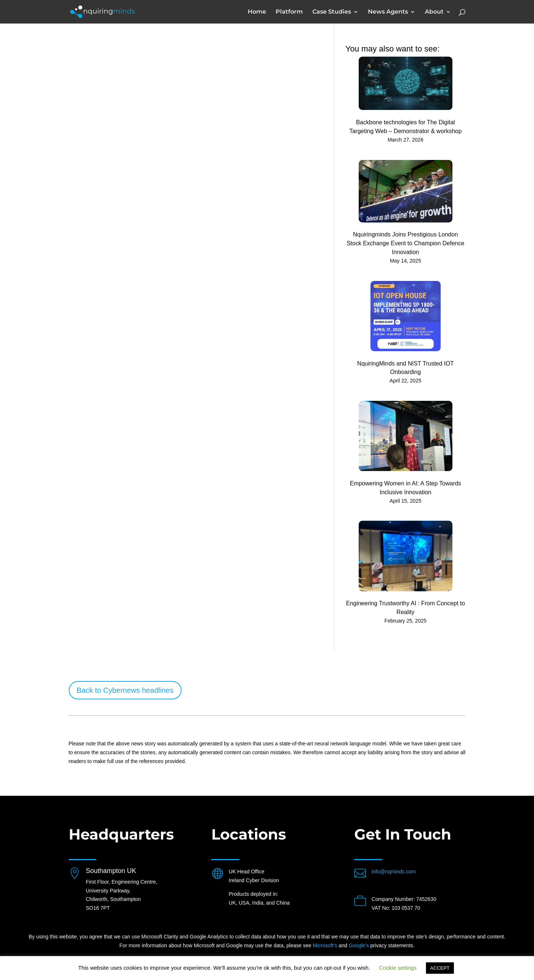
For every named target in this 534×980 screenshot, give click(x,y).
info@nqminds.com (394, 872)
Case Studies (332, 12)
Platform (289, 12)
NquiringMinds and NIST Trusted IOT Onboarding (406, 368)
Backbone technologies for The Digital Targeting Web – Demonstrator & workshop (405, 127)
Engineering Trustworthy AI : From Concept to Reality (405, 608)
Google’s (359, 945)
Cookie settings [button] (398, 968)
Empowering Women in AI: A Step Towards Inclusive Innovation (406, 488)
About (434, 12)
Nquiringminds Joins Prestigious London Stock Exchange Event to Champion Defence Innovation (405, 243)
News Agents (388, 12)
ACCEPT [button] (440, 968)
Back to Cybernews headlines (125, 690)
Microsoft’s (325, 945)
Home (257, 12)
